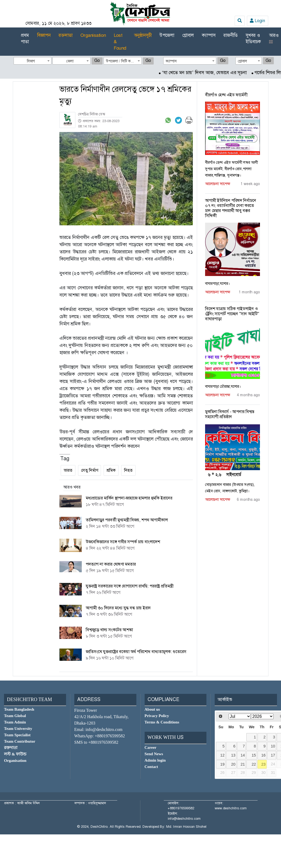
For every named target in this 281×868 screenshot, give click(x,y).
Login (258, 21)
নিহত (128, 470)
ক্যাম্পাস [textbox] (171, 61)
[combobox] (33, 61)
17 (273, 755)
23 (263, 764)
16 (263, 755)
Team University (18, 729)
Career (151, 747)
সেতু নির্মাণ (89, 470)
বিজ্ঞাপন (44, 35)
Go (97, 60)
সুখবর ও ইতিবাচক (253, 38)
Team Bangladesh (19, 709)
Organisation (93, 35)
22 (254, 764)
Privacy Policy (157, 716)
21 (243, 764)
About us (152, 709)
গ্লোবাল (188, 35)
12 (222, 755)
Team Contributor (20, 741)
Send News (154, 754)
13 (233, 755)
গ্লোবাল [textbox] (243, 61)
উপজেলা (167, 35)
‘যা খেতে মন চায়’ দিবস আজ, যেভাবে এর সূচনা (210, 73)
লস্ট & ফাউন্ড (15, 754)
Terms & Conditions (162, 722)
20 (233, 764)
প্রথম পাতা (25, 38)
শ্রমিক (111, 470)
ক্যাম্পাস (209, 35)
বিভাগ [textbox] (31, 61)
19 (222, 764)
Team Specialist (17, 735)
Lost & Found (120, 42)
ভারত (68, 470)
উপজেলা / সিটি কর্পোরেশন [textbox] (124, 61)
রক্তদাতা (66, 35)
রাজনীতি (231, 35)
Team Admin (15, 722)
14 (243, 755)
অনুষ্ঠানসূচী (143, 35)
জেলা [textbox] (70, 61)
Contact (151, 767)
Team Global (15, 716)
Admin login (155, 760)
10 (273, 746)
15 (254, 755)
